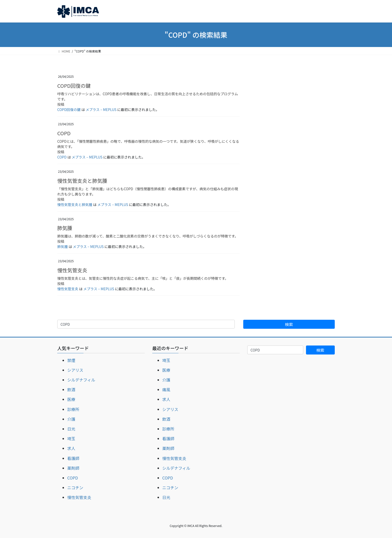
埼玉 (71, 438)
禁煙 (71, 360)
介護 (71, 419)
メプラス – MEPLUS (101, 109)
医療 (71, 399)
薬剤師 (73, 468)
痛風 (166, 389)
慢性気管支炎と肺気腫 (82, 181)
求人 (71, 448)
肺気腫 (65, 228)
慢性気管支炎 (72, 270)
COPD (64, 133)
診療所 (73, 409)
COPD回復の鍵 (74, 86)
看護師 (73, 458)
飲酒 (71, 389)
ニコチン (75, 487)
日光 (71, 429)
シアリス (75, 370)
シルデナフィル (81, 380)
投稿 (61, 104)
